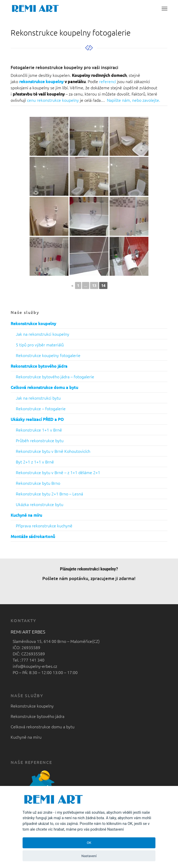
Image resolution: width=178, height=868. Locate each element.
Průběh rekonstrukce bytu (40, 440)
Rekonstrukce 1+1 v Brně (39, 430)
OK (89, 843)
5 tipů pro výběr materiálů (40, 345)
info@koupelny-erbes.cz (34, 666)
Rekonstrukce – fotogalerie (41, 408)
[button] (165, 8)
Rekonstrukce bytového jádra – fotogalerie (55, 376)
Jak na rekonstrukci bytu (38, 398)
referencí (108, 81)
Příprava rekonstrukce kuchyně (44, 526)
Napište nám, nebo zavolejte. (133, 100)
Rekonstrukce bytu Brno (38, 483)
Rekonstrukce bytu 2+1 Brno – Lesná (49, 494)
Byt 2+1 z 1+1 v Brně (35, 462)
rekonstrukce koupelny (41, 81)
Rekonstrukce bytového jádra (37, 716)
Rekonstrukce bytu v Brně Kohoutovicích (53, 451)
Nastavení (89, 856)
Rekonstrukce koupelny (32, 706)
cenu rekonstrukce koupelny (53, 100)
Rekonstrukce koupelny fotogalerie (48, 355)
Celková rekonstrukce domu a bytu (43, 726)
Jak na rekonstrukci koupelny (43, 334)
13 (94, 285)
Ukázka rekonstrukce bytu (40, 504)
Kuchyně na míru (26, 737)
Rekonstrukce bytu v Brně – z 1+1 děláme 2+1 (58, 472)
